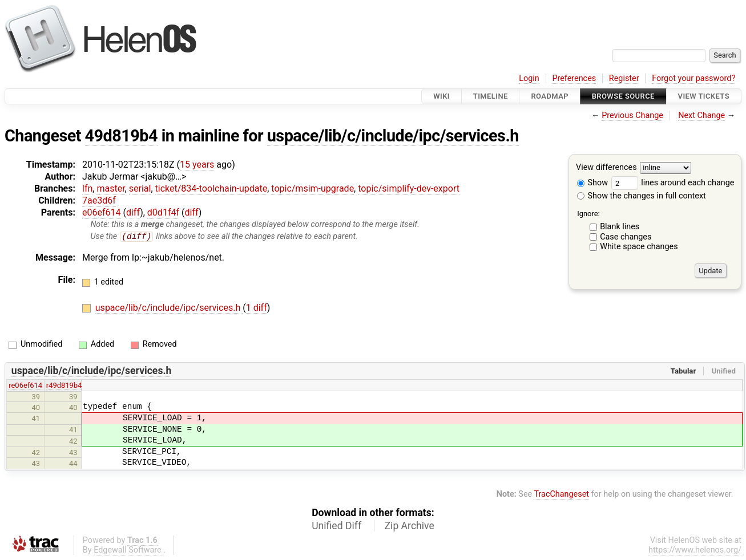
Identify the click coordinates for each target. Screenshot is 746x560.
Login (529, 78)
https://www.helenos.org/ (695, 551)
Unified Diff (336, 526)
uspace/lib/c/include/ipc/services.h (393, 136)
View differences (606, 168)
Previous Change (632, 115)
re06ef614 (25, 386)
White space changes (639, 247)
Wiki (441, 96)
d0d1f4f (163, 212)
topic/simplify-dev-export (409, 188)
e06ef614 (102, 212)
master (110, 188)
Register (624, 78)
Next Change (701, 115)
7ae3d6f (99, 200)
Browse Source (623, 96)
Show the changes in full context (642, 196)
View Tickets (704, 96)
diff (133, 212)
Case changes (626, 237)
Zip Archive (410, 526)
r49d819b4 (64, 386)
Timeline (491, 96)
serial (140, 188)
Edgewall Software (128, 551)
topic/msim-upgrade (312, 188)
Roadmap (550, 96)
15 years (197, 165)
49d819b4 (121, 136)
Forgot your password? (693, 78)
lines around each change (673, 183)
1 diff (257, 308)
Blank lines (620, 227)
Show (592, 183)
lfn (87, 188)
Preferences (574, 78)
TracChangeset (561, 494)
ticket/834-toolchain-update (211, 188)
